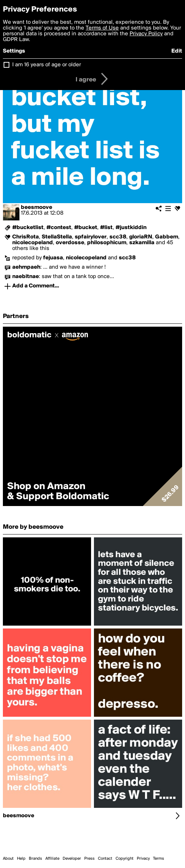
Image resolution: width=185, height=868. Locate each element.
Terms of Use (102, 28)
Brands (35, 859)
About (8, 859)
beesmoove (37, 207)
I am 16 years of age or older (47, 65)
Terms (159, 859)
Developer (72, 859)
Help (21, 859)
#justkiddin (131, 228)
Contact (105, 859)
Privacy (143, 859)
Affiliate (52, 859)
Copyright (125, 859)
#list (106, 228)
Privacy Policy (146, 34)
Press (89, 859)
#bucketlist (28, 228)
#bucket (86, 228)
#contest (59, 228)
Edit (177, 51)
